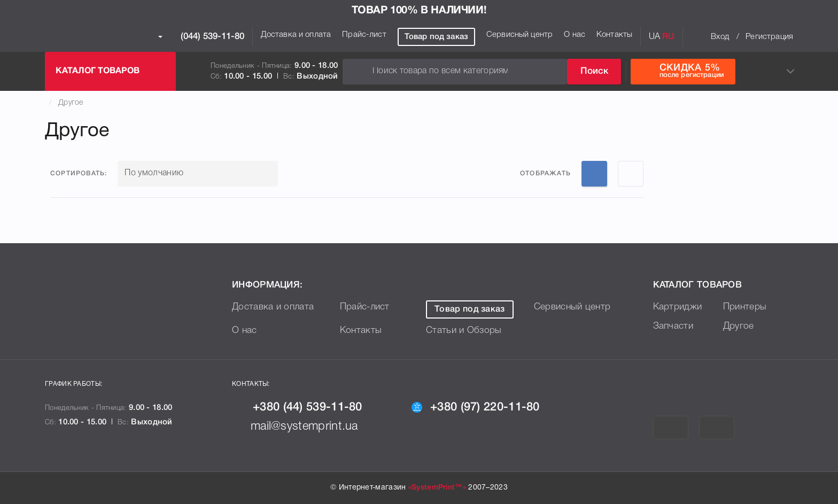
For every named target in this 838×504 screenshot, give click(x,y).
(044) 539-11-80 (201, 37)
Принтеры (746, 307)
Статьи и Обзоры (465, 330)
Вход (720, 37)
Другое (71, 103)
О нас (575, 35)
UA (654, 37)
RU (668, 37)
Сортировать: (79, 173)
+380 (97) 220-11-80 (480, 407)
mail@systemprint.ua (299, 427)
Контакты (614, 35)
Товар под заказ (436, 37)
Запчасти (674, 326)
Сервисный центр (519, 35)
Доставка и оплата (296, 35)
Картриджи (678, 307)
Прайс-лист (364, 35)
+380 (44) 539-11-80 (302, 407)
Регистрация (769, 37)
